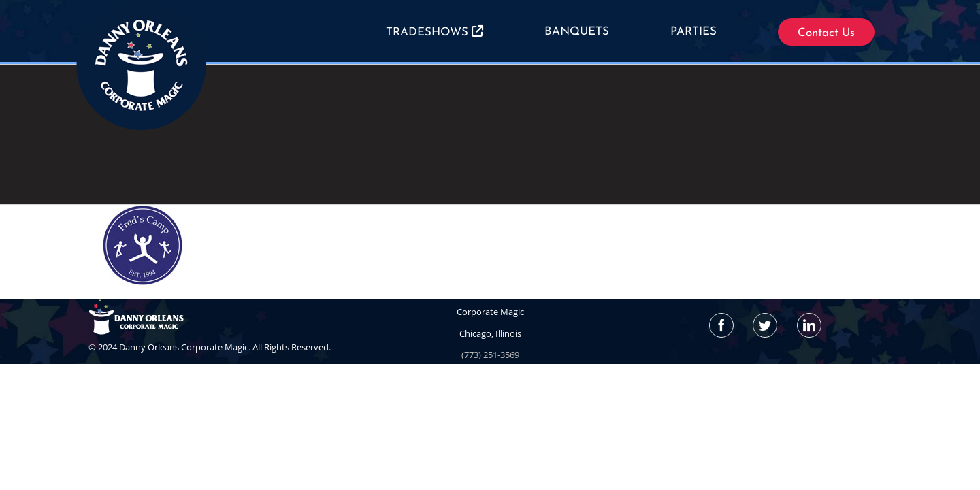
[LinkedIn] (809, 325)
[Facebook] (721, 325)
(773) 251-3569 (490, 355)
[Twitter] (765, 325)
